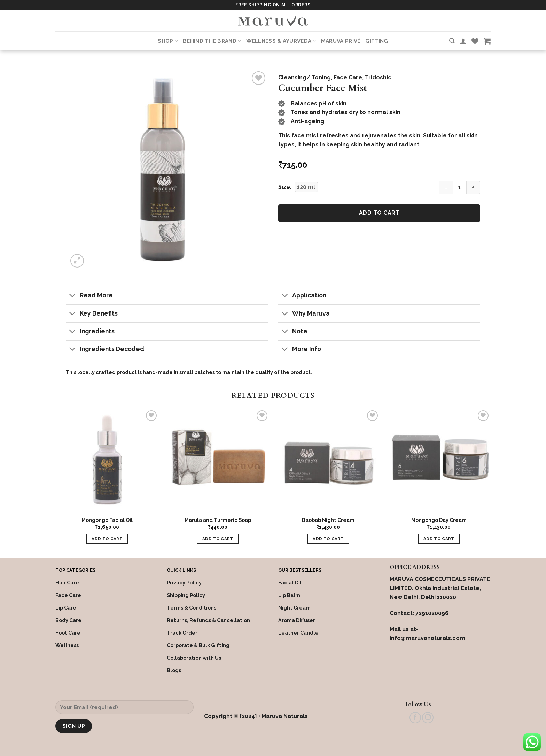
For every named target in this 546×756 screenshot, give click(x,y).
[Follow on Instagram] (428, 718)
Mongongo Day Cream (439, 520)
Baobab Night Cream (328, 520)
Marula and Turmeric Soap (218, 520)
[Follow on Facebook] (415, 718)
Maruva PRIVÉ (341, 41)
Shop (168, 41)
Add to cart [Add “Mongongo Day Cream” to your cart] (439, 539)
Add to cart (379, 213)
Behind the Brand (212, 41)
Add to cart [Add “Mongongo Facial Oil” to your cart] (107, 539)
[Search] (452, 41)
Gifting (377, 41)
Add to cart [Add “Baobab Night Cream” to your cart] (328, 539)
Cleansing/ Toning (305, 77)
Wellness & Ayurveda (281, 41)
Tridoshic (378, 77)
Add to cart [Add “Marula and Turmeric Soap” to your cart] (218, 539)
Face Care (348, 77)
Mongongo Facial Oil (107, 520)
